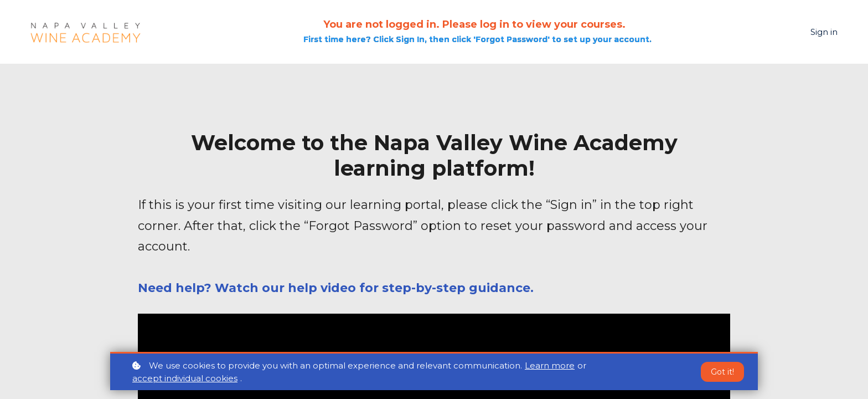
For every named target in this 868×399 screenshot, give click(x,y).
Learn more (550, 366)
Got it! (722, 372)
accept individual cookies (185, 379)
